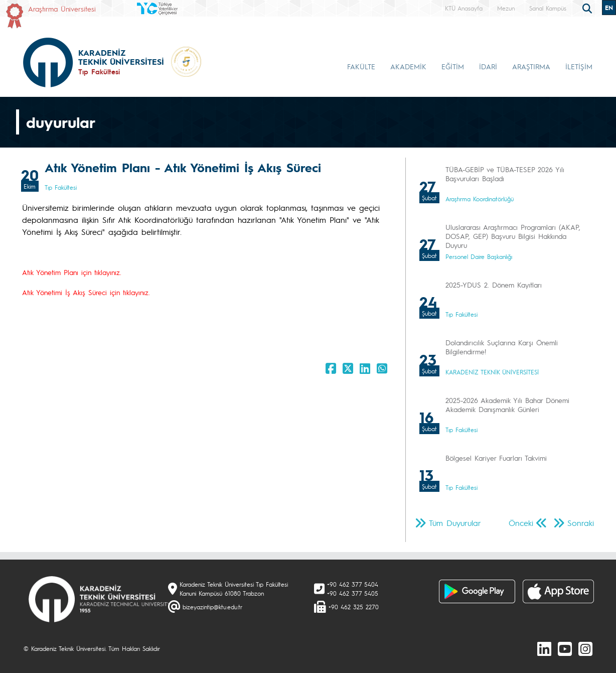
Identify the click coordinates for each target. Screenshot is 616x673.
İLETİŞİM (579, 66)
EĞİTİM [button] (453, 66)
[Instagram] (585, 648)
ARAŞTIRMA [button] (531, 66)
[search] (588, 8)
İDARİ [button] (488, 66)
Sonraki (581, 523)
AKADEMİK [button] (408, 66)
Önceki (521, 523)
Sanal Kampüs (548, 8)
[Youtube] (565, 648)
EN (609, 8)
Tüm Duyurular (455, 523)
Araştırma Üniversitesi (62, 9)
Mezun (506, 8)
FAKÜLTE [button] (361, 66)
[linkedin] (544, 648)
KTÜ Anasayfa (464, 8)
